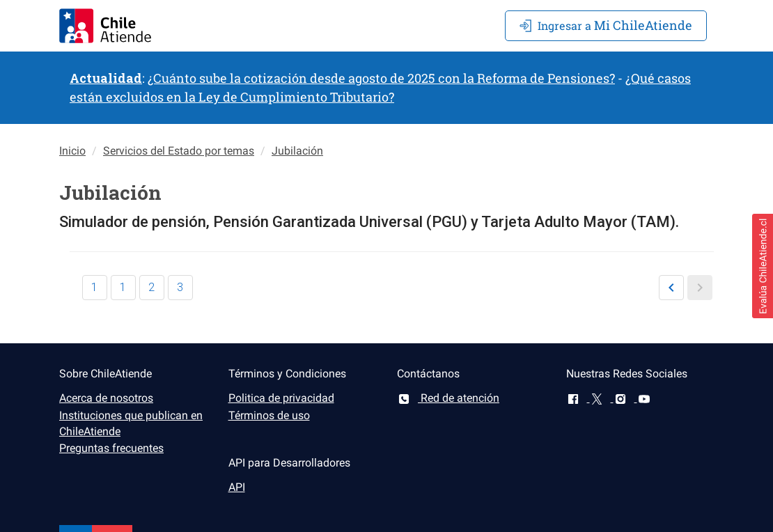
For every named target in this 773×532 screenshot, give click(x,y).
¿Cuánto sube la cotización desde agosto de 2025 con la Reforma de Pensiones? (381, 78)
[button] (671, 288)
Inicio (72, 151)
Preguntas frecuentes (111, 448)
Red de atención (448, 398)
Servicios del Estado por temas (179, 151)
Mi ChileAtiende (606, 25)
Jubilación (297, 151)
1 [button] (94, 287)
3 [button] (180, 287)
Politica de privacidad (281, 398)
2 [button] (151, 287)
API (237, 487)
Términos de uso (269, 415)
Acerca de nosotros (106, 398)
